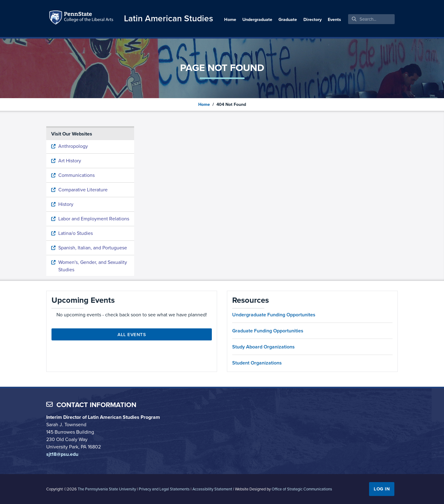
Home (230, 19)
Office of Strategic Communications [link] (302, 489)
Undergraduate (257, 19)
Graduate (288, 19)
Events (334, 19)
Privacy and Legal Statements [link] (164, 489)
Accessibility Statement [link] (212, 489)
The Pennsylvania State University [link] (107, 489)
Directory (312, 19)
